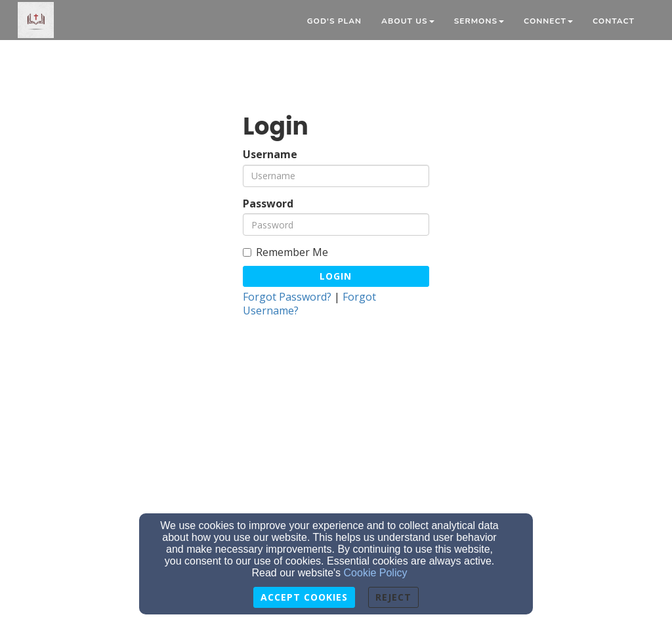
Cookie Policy (376, 573)
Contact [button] (614, 21)
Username (270, 155)
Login (336, 276)
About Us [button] (408, 21)
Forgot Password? (287, 297)
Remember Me (285, 252)
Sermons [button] (479, 21)
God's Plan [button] (334, 21)
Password (268, 204)
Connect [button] (548, 21)
